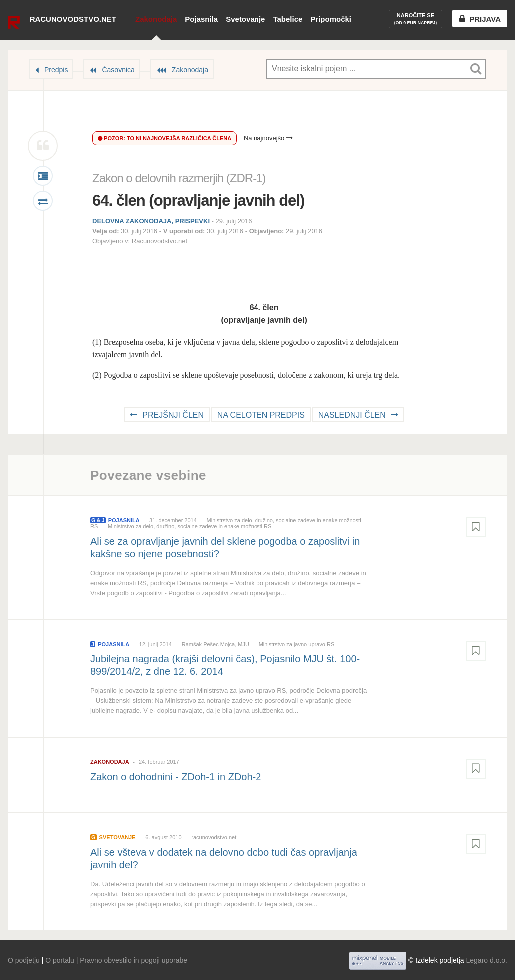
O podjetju (24, 960)
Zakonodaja (156, 19)
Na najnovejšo (268, 138)
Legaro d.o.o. (486, 960)
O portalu (60, 960)
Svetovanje (245, 19)
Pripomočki (331, 19)
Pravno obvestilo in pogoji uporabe (133, 960)
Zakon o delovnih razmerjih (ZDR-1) (179, 178)
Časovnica (118, 70)
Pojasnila (201, 19)
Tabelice (288, 19)
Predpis (56, 70)
